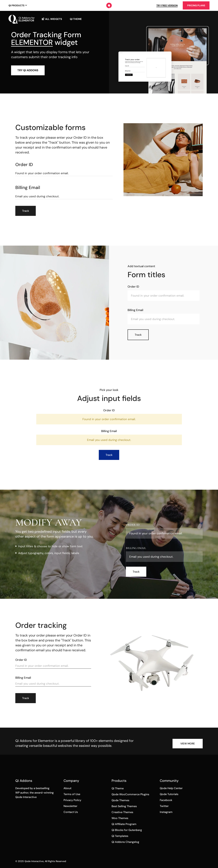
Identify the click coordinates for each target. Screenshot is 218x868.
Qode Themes (120, 800)
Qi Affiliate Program (124, 824)
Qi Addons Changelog (125, 842)
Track (26, 211)
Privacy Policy (72, 800)
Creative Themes (122, 812)
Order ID (24, 165)
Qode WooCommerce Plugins (130, 794)
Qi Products (16, 5)
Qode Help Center (171, 788)
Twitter (164, 806)
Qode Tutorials (169, 794)
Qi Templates (120, 836)
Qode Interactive (34, 861)
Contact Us (71, 812)
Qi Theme (118, 788)
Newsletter (70, 806)
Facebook (166, 800)
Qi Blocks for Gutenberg (127, 830)
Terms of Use (72, 794)
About (67, 788)
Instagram (166, 812)
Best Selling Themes (124, 806)
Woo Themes (120, 818)
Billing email (28, 188)
